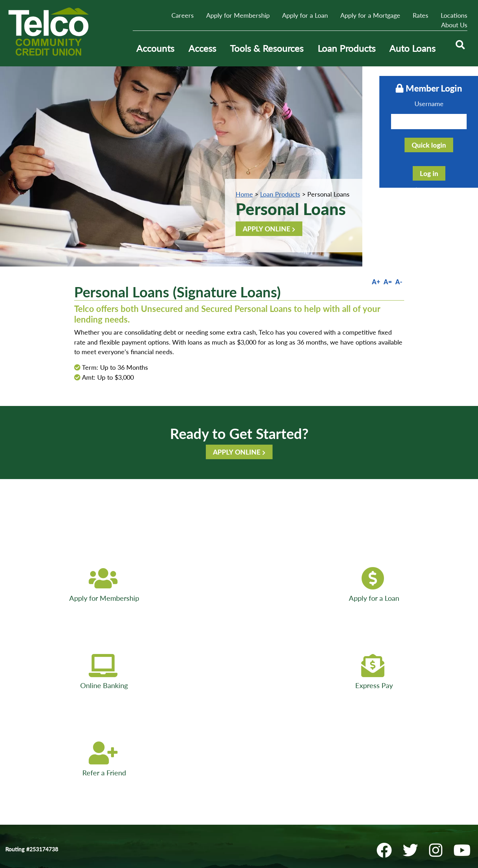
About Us (454, 25)
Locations (454, 15)
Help (220, 741)
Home (244, 194)
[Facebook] (388, 675)
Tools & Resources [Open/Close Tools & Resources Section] (267, 48)
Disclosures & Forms (135, 741)
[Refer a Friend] (430, 585)
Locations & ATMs (392, 783)
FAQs (117, 758)
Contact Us (20, 724)
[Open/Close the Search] (460, 49)
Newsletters (125, 749)
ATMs (117, 724)
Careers (183, 15)
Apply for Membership (238, 15)
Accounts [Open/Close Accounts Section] (155, 48)
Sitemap (224, 749)
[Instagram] (440, 675)
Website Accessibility (32, 741)
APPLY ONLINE (267, 229)
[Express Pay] (335, 585)
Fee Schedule (22, 749)
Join (219, 732)
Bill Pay (15, 758)
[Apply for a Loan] (143, 585)
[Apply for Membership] (48, 585)
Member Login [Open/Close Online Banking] (418, 88)
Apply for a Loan (305, 15)
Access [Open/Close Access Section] (202, 48)
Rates (421, 15)
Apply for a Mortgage (370, 15)
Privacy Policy (23, 732)
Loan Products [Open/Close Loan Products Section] (347, 48)
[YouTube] (464, 675)
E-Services (123, 732)
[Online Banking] (239, 585)
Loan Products (280, 194)
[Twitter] (414, 675)
